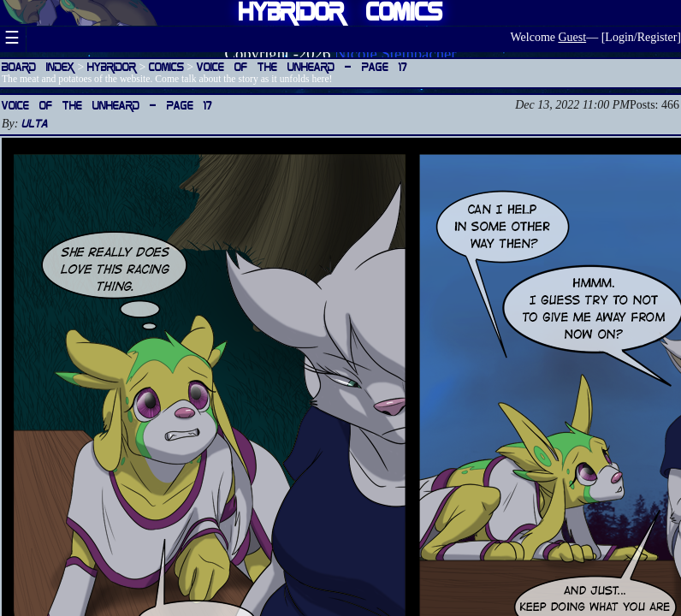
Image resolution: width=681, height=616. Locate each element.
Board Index (38, 66)
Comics (166, 66)
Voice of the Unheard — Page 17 (302, 66)
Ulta (35, 123)
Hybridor (112, 66)
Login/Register (641, 37)
